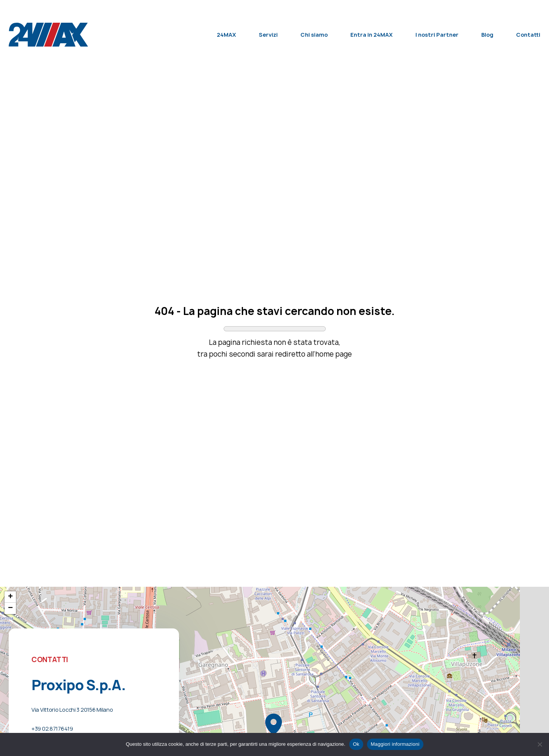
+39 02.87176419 (52, 729)
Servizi (268, 35)
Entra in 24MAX (372, 35)
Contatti (528, 35)
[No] (540, 744)
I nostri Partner (437, 35)
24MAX (226, 35)
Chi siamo (314, 35)
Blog (487, 35)
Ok (356, 744)
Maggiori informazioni (395, 744)
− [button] (10, 608)
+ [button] (10, 597)
